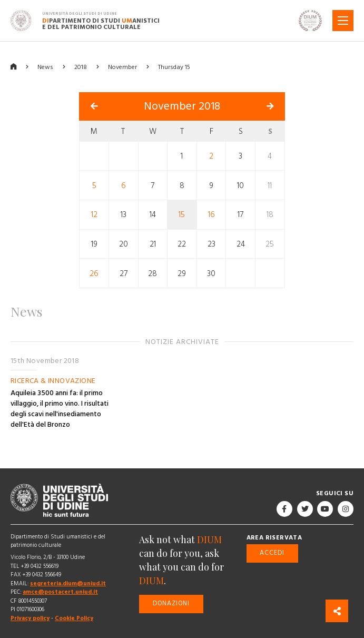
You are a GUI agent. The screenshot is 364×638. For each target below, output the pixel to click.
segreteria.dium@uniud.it (68, 583)
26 (94, 273)
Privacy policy (30, 618)
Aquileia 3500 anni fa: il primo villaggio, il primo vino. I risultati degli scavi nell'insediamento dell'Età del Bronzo (60, 409)
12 (94, 215)
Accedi (272, 553)
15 (182, 215)
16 (211, 215)
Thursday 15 (174, 67)
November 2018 (182, 106)
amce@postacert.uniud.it (60, 592)
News (45, 67)
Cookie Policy (74, 618)
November (122, 67)
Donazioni (171, 603)
